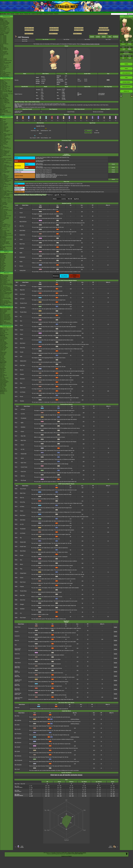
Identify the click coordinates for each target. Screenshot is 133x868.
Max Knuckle (18, 729)
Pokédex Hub (27, 14)
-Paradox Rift (3, 350)
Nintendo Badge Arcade (4, 172)
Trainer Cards (3, 331)
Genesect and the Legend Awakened (5, 295)
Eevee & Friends (3, 322)
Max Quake (17, 751)
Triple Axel (17, 708)
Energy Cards (3, 332)
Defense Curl (23, 217)
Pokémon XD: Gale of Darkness (6, 210)
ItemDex (2, 45)
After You (22, 226)
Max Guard (17, 769)
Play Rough (23, 480)
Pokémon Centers (3, 60)
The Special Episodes (4, 96)
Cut (21, 613)
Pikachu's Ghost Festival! (5, 315)
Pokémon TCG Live (4, 144)
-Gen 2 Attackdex (3, 36)
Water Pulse (23, 493)
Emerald (2, 208)
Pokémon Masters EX (4, 128)
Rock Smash (23, 618)
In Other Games (3, 240)
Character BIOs (3, 255)
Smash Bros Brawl (4, 205)
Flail (16, 645)
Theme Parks (3, 70)
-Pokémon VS (3, 390)
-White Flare (2, 341)
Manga (7, 252)
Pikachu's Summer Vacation (5, 309)
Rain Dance (23, 343)
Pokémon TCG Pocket (4, 131)
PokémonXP (2, 61)
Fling (21, 383)
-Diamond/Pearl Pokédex (5, 24)
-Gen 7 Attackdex (3, 41)
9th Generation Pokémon (5, 74)
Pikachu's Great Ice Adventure (6, 318)
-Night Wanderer (3, 384)
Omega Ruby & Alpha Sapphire (6, 158)
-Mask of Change (3, 385)
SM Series (2, 271)
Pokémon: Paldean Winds (5, 103)
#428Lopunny (110, 847)
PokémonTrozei (3, 217)
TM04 (16, 299)
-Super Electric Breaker (4, 382)
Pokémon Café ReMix (4, 127)
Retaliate (22, 401)
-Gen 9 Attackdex (3, 43)
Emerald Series (3, 264)
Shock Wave (23, 551)
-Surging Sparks (3, 345)
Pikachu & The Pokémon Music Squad (6, 324)
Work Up (23, 476)
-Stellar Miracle (3, 384)
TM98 (16, 618)
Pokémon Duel (3, 170)
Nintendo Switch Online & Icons (6, 246)
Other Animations (3, 109)
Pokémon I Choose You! (5, 301)
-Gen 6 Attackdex (3, 40)
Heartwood (48, 174)
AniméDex (2, 81)
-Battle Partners (3, 380)
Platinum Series (3, 266)
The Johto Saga (3, 84)
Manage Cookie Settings (81, 853)
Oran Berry (34, 130)
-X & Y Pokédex (3, 25)
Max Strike (17, 725)
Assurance (22, 379)
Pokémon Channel (4, 212)
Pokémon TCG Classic (4, 334)
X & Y (1, 157)
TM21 (16, 321)
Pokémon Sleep (3, 130)
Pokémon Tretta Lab (4, 177)
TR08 (16, 418)
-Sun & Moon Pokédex (4, 26)
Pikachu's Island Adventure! (5, 316)
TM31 (16, 339)
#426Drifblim (22, 847)
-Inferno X (2, 373)
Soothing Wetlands (56, 165)
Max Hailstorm (18, 738)
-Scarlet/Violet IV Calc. (4, 53)
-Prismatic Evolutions (4, 344)
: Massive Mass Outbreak (46, 176)
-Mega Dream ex (3, 372)
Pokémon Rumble (3, 193)
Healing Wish (23, 270)
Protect (22, 330)
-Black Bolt (2, 340)
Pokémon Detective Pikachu (5, 305)
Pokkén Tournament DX (4, 153)
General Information (4, 254)
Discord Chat (2, 72)
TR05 (16, 409)
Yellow (1, 230)
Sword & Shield (3, 133)
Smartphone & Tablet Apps (5, 244)
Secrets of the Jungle (4, 303)
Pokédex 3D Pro (3, 183)
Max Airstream (18, 743)
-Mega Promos (3, 363)
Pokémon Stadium (4, 234)
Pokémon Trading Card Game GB (6, 235)
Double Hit (17, 636)
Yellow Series (3, 260)
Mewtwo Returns (3, 279)
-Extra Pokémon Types (4, 330)
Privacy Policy (71, 853)
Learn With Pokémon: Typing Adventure (5, 185)
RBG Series (2, 259)
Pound (21, 213)
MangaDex (2, 254)
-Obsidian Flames (3, 352)
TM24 (16, 325)
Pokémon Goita (3, 248)
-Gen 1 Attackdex (3, 36)
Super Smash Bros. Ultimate (5, 156)
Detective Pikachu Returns (5, 131)
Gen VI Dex (87, 39)
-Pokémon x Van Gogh (4, 65)
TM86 (16, 600)
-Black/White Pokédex (4, 24)
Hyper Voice (23, 463)
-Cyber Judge (3, 388)
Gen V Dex (108, 39)
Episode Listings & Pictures (5, 80)
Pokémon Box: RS (4, 213)
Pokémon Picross (3, 168)
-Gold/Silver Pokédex (4, 22)
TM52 (16, 370)
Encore (22, 445)
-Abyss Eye (2, 370)
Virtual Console (3, 241)
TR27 (16, 436)
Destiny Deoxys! (3, 283)
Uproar (22, 458)
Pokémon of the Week (4, 54)
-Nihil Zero (2, 371)
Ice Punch (22, 299)
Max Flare (17, 716)
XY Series (2, 269)
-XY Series (2, 357)
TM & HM (70, 199)
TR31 (16, 449)
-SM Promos (2, 366)
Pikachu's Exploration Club (5, 317)
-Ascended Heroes (4, 337)
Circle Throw (18, 627)
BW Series (2, 267)
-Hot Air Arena (3, 379)
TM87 (16, 604)
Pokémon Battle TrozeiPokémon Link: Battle (6, 161)
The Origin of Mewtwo (4, 276)
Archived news (3, 19)
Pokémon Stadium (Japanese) (6, 233)
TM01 (16, 290)
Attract (21, 339)
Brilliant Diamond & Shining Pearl (6, 134)
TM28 (16, 538)
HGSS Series (3, 266)
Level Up (64, 199)
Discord (22, 14)
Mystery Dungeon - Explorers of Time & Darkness (6, 202)
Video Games (7, 117)
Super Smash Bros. (4, 236)
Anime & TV (7, 78)
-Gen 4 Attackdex (3, 38)
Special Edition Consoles (5, 242)
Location (98, 37)
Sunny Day (22, 348)
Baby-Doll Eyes (23, 222)
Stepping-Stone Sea (65, 165)
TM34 (16, 348)
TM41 (16, 361)
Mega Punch (23, 285)
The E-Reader (3, 219)
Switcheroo (17, 658)
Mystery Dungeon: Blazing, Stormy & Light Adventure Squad (7, 194)
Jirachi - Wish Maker (4, 282)
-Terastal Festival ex (4, 381)
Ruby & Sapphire (3, 206)
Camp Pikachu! (3, 312)
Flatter (21, 262)
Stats (110, 37)
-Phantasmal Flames (4, 338)
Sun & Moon (2, 146)
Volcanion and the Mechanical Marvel (6, 299)
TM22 (16, 520)
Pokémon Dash (3, 211)
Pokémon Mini (3, 226)
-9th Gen (2, 56)
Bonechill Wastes (49, 175)
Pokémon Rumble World (5, 166)
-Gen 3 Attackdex (3, 37)
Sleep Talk (23, 436)
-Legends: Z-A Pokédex (4, 33)
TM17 (16, 511)
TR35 (16, 458)
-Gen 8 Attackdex (3, 42)
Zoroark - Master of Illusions (5, 289)
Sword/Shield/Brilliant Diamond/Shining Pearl (30, 195)
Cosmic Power (24, 467)
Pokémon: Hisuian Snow (5, 102)
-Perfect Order (3, 336)
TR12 (16, 423)
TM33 (16, 343)
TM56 (16, 569)
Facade (22, 352)
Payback (22, 374)
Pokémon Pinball (3, 232)
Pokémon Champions (4, 123)
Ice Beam (23, 409)
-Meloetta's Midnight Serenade (6, 293)
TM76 (16, 396)
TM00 (16, 285)
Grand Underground (47, 170)
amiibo (1, 245)
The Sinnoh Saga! (3, 87)
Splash (21, 208)
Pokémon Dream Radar (4, 176)
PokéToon (2, 104)
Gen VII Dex (66, 39)
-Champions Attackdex (4, 44)
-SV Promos (2, 364)
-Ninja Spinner (3, 371)
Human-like (97, 133)
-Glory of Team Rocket (4, 378)
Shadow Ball (24, 454)
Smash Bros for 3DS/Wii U (5, 171)
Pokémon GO (3, 126)
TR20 (16, 427)
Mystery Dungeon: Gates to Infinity (6, 179)
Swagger (22, 604)
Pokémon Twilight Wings (5, 100)
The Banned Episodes (4, 96)
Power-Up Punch (19, 698)
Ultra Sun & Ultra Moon (4, 147)
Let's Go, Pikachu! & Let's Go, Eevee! (6, 149)
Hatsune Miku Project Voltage (6, 62)
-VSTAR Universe (3, 389)
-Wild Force (2, 387)
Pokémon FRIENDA (4, 250)
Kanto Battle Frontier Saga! (5, 86)
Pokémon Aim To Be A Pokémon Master (6, 92)
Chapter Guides (3, 257)
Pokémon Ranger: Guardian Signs (6, 192)
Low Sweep (23, 392)
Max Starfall (17, 747)
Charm (21, 239)
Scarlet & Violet (3, 121)
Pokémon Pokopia (3, 124)
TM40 (16, 356)
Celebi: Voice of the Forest (5, 280)
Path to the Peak (3, 105)
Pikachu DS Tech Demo (4, 218)
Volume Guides (3, 258)
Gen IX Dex (25, 39)
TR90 (16, 480)
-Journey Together (3, 343)
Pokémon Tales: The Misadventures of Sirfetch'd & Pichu (5, 112)
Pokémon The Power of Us (5, 301)
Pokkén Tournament (4, 169)
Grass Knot (23, 472)
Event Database (3, 74)
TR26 (16, 431)
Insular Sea (73, 165)
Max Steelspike (18, 765)
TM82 (16, 595)
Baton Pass (22, 244)
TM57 (16, 374)
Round (21, 396)
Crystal (1, 223)
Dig (21, 316)
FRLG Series (2, 263)
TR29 (16, 440)
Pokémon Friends (3, 125)
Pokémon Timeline (4, 59)
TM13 (16, 507)
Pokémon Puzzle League (5, 231)
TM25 (16, 330)
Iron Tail (22, 449)
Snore (21, 325)
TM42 (16, 555)
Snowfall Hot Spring (58, 175)
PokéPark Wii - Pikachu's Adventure (5, 196)
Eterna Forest (39, 170)
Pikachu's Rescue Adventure (5, 310)
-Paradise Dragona (4, 383)
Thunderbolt (23, 418)
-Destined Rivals (3, 342)
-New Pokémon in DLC (4, 75)
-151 (1, 351)
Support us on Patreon (66, 856)
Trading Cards (7, 326)
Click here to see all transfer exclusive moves (66, 775)
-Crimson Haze (3, 386)
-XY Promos (2, 367)
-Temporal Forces (3, 348)
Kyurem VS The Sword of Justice (6, 292)
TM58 (16, 379)
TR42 (16, 463)
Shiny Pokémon (3, 97)
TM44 (16, 560)
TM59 (16, 383)
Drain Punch (23, 388)
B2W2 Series (3, 268)
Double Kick (22, 235)
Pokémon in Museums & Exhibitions (5, 64)
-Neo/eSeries (3, 360)
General (92, 37)
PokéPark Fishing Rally (4, 219)
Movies (7, 273)
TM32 (16, 547)
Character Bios (3, 82)
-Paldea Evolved (3, 353)
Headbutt (22, 248)
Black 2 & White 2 (3, 175)
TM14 (16, 312)
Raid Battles (2, 334)
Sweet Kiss (17, 654)
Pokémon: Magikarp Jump (5, 151)
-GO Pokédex (3, 31)
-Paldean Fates (3, 349)
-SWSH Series (3, 355)
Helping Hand (23, 361)
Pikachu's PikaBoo (4, 311)
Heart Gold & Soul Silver (5, 191)
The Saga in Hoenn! (4, 85)
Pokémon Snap (3, 231)
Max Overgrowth (18, 760)
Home (8, 14)
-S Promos (2, 393)
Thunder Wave (23, 312)
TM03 (16, 294)
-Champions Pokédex (4, 34)
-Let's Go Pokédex (4, 27)
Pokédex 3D (2, 182)
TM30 (16, 542)
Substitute (23, 427)
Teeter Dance (18, 663)
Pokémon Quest (3, 155)
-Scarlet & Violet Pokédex (5, 32)
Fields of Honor (39, 164)
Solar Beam (23, 308)
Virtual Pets (2, 244)
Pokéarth (56, 14)
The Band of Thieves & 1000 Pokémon (5, 163)
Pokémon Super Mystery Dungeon (6, 167)
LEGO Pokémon (3, 68)
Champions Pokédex (48, 14)
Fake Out (17, 640)
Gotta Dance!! (3, 313)
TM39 (16, 352)
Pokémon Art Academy (4, 162)
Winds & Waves (3, 119)
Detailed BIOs (3, 256)
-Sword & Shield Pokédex (5, 28)
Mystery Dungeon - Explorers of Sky (6, 199)
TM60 (16, 582)
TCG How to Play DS (4, 186)
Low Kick (23, 414)
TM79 (16, 401)
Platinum (2, 190)
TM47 (16, 365)
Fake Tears (22, 365)
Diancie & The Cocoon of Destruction (5, 296)
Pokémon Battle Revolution (5, 197)
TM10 (16, 498)
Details (113, 164)
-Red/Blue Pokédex (4, 21)
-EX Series (2, 359)
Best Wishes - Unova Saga (5, 88)
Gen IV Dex (25, 41)
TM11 (16, 308)
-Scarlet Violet (3, 354)
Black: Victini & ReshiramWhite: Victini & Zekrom (6, 291)
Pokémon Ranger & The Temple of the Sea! (6, 285)
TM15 (16, 316)
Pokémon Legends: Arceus (5, 135)
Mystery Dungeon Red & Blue (6, 216)
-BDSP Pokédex (3, 29)
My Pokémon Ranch (4, 204)
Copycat (17, 632)
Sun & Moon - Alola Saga (5, 90)
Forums (12, 14)
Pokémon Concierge (4, 110)
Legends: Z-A (3, 122)
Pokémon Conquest (4, 180)
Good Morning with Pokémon (5, 108)
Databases (7, 16)
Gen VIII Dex (46, 39)
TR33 (16, 454)
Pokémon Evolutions (4, 101)
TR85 (16, 476)
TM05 (16, 303)
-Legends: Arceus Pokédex (5, 30)
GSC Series (2, 261)
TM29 (16, 334)
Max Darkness (18, 756)
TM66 (16, 587)
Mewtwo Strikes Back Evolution (6, 302)
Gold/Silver (2, 222)
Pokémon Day (3, 66)
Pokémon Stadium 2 (4, 224)
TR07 (16, 414)
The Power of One (3, 277)
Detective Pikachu (3, 154)
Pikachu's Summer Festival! (5, 314)
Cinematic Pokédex (4, 51)
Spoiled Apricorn (44, 130)
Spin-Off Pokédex (3, 48)
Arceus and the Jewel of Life (5, 289)
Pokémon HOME (3, 136)
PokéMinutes (2, 106)
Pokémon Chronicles (4, 95)
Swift (21, 356)
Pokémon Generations (4, 99)
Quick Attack (22, 230)
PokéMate (2, 220)
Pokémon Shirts (3, 69)
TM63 (16, 388)
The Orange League (4, 84)
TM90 (16, 609)
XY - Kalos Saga (3, 89)
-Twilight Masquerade (4, 347)
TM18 (16, 515)
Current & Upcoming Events (5, 73)
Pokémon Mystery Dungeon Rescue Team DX (5, 139)
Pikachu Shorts (7, 307)
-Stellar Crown (3, 346)
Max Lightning (18, 720)
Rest (21, 321)
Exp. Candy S (33, 137)
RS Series (2, 262)
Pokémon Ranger (3, 215)
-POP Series (2, 368)
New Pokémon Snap (4, 143)
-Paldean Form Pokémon (5, 76)
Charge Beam (23, 573)
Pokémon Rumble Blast (4, 181)
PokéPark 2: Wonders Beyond (6, 181)
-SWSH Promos (3, 365)
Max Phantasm (18, 734)
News (1, 18)
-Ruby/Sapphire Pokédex (5, 23)
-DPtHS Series (3, 359)
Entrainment (22, 257)
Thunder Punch (23, 303)
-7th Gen (2, 58)
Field (97, 130)
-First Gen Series (3, 361)
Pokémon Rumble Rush (4, 152)
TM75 (16, 392)
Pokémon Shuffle (3, 165)
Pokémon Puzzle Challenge (5, 225)
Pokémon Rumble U (4, 178)
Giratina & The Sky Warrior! (5, 288)
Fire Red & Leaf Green (4, 207)
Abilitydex (2, 47)
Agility (21, 253)
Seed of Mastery (44, 137)
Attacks (104, 37)
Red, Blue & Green (4, 229)
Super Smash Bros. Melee (5, 227)
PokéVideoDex (3, 107)
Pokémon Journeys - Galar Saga (6, 91)
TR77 (16, 472)
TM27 (16, 533)
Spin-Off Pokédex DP (4, 49)
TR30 (16, 445)
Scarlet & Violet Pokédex (37, 14)
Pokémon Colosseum (4, 209)
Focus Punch (23, 489)
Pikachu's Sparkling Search (5, 319)
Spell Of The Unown (4, 278)
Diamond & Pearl (3, 189)
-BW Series (2, 358)
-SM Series (2, 356)
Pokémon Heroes (3, 281)
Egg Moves (116, 37)
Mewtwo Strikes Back (4, 276)
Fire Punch (22, 294)
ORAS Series (3, 270)
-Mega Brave (2, 374)
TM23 (16, 524)
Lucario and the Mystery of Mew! (6, 284)
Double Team (23, 547)
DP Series (2, 265)
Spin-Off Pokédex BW (4, 49)
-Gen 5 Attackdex (3, 39)
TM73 (16, 591)
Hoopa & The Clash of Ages (5, 298)
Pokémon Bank (3, 159)
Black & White (3, 174)
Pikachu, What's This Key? (5, 323)
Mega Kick (22, 290)
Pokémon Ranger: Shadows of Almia (6, 200)
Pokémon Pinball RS (4, 214)
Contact (17, 14)
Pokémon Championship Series (6, 61)
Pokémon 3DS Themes (4, 243)
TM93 (16, 613)
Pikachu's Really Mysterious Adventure (5, 320)
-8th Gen (2, 57)
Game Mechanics (3, 52)
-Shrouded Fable (3, 346)
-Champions (2, 55)
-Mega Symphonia (3, 375)
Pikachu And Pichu (4, 311)
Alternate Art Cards (4, 333)
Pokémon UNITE (3, 129)
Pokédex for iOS (3, 187)
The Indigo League (4, 83)
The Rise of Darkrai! (4, 287)
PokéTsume (2, 115)
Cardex (1, 50)
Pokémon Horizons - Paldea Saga (6, 94)
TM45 (16, 564)
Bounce (21, 266)
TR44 (16, 467)
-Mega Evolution (3, 339)
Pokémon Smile (3, 141)
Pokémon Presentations (5, 67)
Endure (22, 431)
